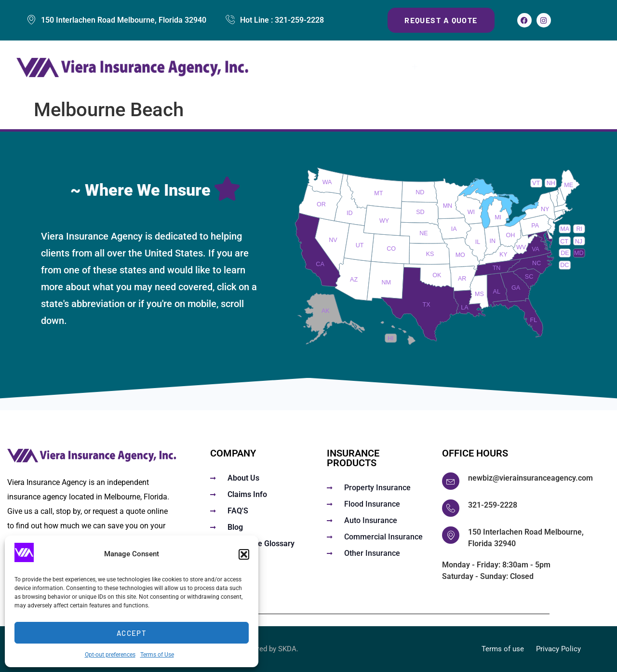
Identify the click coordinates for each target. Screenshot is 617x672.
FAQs (445, 68)
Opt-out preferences (110, 655)
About (539, 68)
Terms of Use (157, 655)
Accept (132, 633)
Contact (581, 68)
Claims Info (491, 68)
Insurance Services (377, 68)
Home (310, 68)
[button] (244, 554)
